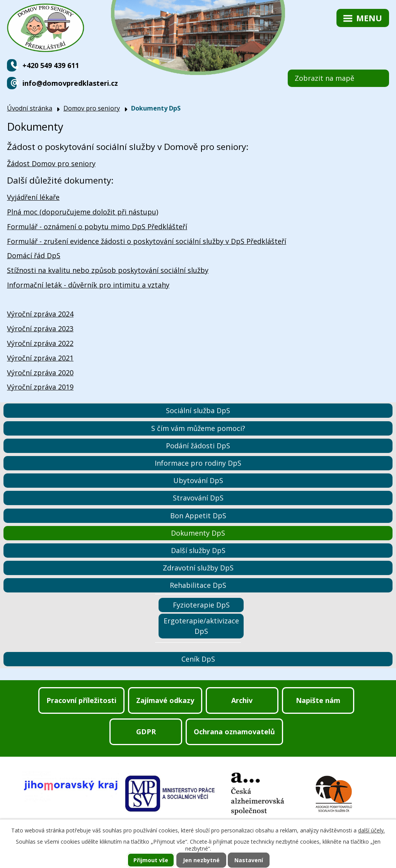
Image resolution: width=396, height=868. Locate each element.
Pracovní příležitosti (81, 700)
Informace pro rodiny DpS (198, 463)
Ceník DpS (198, 659)
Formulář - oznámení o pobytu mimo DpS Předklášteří (97, 226)
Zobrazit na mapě (324, 78)
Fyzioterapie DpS (201, 605)
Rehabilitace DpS (198, 585)
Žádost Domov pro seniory (51, 163)
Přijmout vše (151, 860)
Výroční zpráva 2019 (40, 387)
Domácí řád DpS (34, 255)
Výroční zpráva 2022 (40, 343)
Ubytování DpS (198, 480)
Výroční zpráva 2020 (40, 373)
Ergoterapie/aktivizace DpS (201, 626)
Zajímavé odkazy (165, 700)
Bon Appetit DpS (198, 516)
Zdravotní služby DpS (198, 568)
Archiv (242, 700)
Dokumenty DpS (198, 533)
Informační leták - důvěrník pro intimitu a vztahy (88, 285)
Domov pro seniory (92, 108)
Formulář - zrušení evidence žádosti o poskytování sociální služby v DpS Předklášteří (147, 241)
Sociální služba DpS (198, 410)
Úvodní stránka (30, 108)
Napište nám (318, 700)
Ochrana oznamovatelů (234, 732)
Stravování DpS (198, 498)
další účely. (371, 830)
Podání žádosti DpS (198, 446)
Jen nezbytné (201, 860)
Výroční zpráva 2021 (40, 358)
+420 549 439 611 (51, 65)
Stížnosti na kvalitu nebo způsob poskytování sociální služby (108, 270)
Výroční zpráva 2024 (40, 314)
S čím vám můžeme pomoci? (198, 428)
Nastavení (249, 860)
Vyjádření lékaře (33, 197)
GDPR (146, 732)
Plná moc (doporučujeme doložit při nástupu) (83, 212)
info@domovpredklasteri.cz (70, 83)
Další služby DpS (198, 550)
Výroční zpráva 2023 (40, 328)
